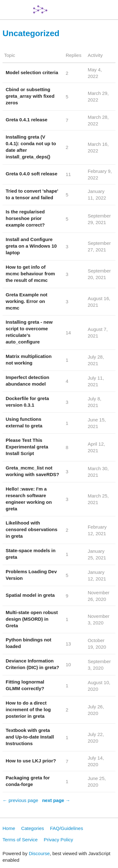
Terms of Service (20, 840)
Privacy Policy (58, 840)
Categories (33, 828)
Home (9, 828)
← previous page (20, 800)
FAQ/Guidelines (67, 828)
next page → (56, 800)
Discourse (39, 853)
